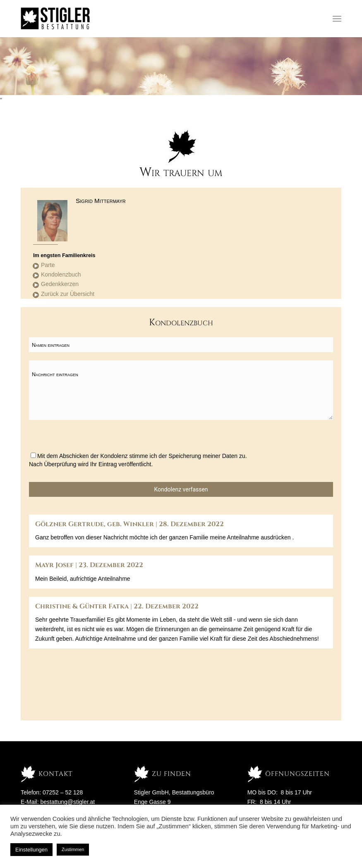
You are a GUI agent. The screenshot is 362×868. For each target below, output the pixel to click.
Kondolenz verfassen (181, 489)
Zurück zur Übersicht (68, 294)
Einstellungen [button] (31, 850)
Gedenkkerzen (60, 284)
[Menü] (337, 19)
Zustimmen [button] (73, 849)
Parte (48, 265)
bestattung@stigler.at (67, 802)
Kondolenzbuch (61, 274)
